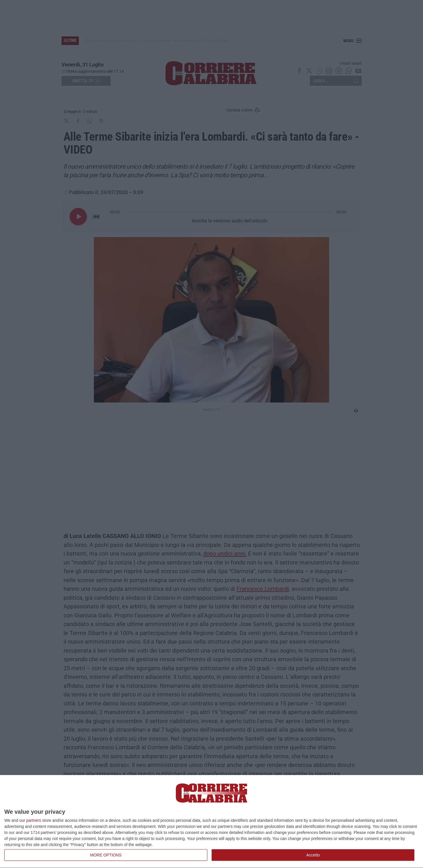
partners (34, 820)
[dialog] (211, 822)
